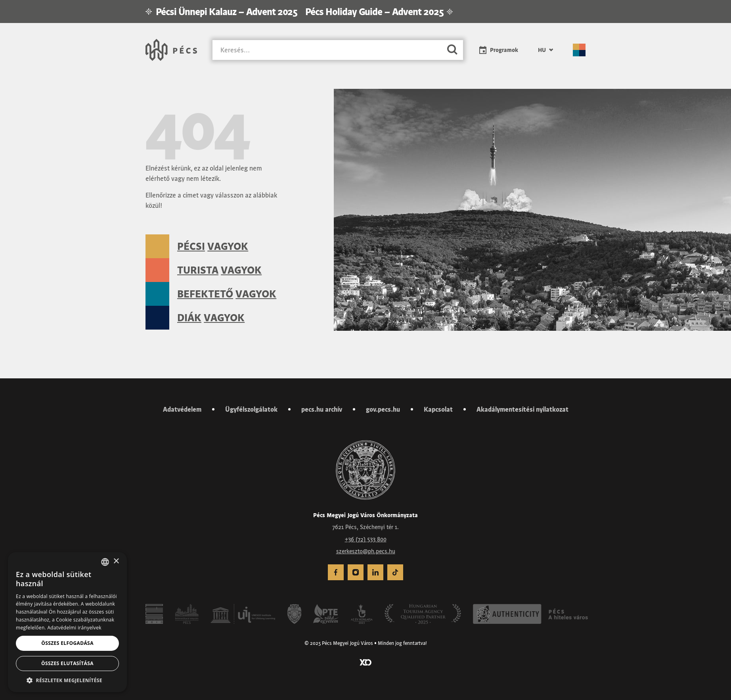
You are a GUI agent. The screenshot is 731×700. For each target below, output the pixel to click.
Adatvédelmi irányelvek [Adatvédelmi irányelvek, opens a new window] (74, 628)
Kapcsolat (438, 409)
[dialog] (67, 622)
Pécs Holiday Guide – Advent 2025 (374, 12)
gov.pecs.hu (383, 409)
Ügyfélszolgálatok (251, 409)
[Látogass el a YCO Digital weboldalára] (365, 662)
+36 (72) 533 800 (366, 539)
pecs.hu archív (322, 409)
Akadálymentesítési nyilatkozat (522, 409)
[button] (67, 680)
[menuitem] (336, 572)
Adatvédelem (182, 409)
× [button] (116, 561)
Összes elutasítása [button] (67, 663)
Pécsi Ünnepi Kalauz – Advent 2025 (227, 12)
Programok (504, 50)
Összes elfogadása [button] (67, 643)
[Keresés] (327, 50)
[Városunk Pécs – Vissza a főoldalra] (171, 50)
